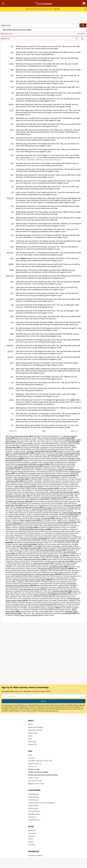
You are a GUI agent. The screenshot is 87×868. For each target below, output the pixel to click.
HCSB (12, 181)
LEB (12, 229)
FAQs (30, 755)
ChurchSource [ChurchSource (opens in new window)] (34, 800)
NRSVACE (10, 345)
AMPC (11, 64)
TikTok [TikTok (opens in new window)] (31, 839)
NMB (12, 334)
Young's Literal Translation (29, 615)
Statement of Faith (35, 730)
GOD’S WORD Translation (23, 486)
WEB (12, 408)
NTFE (12, 363)
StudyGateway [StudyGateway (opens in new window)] (34, 797)
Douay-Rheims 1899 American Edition (32, 464)
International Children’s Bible (16, 496)
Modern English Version (28, 520)
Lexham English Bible (70, 513)
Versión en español (36, 855)
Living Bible (70, 514)
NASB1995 (10, 276)
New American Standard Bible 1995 (67, 541)
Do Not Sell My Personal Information (43, 775)
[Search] (83, 25)
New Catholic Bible (25, 544)
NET (12, 293)
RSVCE (11, 388)
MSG (12, 241)
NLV (12, 322)
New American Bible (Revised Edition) (32, 529)
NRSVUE (11, 357)
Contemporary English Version (58, 455)
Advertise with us (35, 764)
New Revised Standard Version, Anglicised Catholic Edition (33, 574)
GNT (12, 175)
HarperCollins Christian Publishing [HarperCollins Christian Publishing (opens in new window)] (41, 803)
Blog (30, 739)
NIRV (12, 299)
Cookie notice (33, 778)
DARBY (11, 104)
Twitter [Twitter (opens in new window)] (31, 842)
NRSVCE (11, 351)
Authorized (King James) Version (28, 507)
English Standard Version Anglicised (58, 475)
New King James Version (33, 559)
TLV (12, 394)
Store (30, 736)
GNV (12, 163)
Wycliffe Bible (67, 613)
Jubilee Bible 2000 (12, 505)
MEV (12, 247)
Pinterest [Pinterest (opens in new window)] (32, 836)
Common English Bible (22, 453)
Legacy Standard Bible (40, 509)
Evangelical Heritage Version (59, 470)
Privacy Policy (26, 711)
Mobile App (33, 733)
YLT (12, 425)
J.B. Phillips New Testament (15, 501)
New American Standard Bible (31, 539)
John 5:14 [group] (5, 39)
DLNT (12, 110)
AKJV (12, 218)
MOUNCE (10, 253)
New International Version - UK (51, 556)
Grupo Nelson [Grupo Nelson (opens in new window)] (34, 806)
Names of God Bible (26, 528)
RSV (12, 382)
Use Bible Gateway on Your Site (40, 761)
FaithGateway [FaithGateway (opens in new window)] (33, 794)
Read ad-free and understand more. (43, 9)
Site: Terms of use (35, 781)
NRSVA (11, 340)
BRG (12, 70)
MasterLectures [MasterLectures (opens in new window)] (34, 820)
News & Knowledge (36, 727)
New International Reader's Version (49, 550)
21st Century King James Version (17, 436)
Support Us (33, 744)
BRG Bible (72, 442)
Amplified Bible (65, 438)
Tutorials (32, 758)
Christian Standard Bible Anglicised (39, 451)
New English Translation (29, 548)
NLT (12, 328)
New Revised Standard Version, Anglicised (53, 569)
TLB (12, 235)
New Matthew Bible (56, 567)
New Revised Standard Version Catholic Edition (29, 580)
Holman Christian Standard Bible (61, 492)
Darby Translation (12, 458)
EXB (12, 155)
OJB (12, 369)
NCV (12, 287)
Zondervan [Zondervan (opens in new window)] (32, 817)
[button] (84, 3)
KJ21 (12, 46)
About (31, 724)
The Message (46, 518)
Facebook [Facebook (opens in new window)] (32, 830)
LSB (12, 224)
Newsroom (32, 741)
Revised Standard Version (43, 595)
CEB (12, 87)
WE (12, 414)
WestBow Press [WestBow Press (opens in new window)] (34, 814)
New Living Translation (42, 563)
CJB (12, 93)
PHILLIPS (10, 198)
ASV (12, 52)
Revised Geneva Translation (58, 593)
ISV (12, 192)
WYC (12, 419)
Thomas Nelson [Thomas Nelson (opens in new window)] (34, 811)
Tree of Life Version (46, 604)
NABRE (11, 264)
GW (12, 169)
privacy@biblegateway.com (49, 711)
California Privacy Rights (38, 772)
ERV (12, 124)
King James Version (70, 505)
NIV (12, 305)
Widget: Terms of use (36, 784)
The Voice (51, 608)
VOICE (11, 400)
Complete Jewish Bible (72, 453)
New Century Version (20, 546)
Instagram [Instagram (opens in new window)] (32, 833)
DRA (12, 118)
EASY (12, 130)
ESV (12, 144)
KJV (12, 212)
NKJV (12, 316)
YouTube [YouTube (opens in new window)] (32, 845)
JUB (12, 206)
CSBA (12, 81)
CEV (12, 99)
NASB (12, 270)
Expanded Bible (19, 479)
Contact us (32, 766)
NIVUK (11, 311)
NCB (12, 282)
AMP (12, 58)
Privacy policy (34, 769)
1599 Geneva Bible (13, 481)
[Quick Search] (40, 25)
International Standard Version (52, 498)
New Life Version (64, 561)
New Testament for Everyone (30, 589)
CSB (12, 75)
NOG (12, 258)
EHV (12, 138)
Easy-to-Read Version (31, 466)
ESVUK (11, 149)
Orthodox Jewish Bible (60, 591)
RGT (12, 377)
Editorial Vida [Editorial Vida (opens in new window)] (33, 808)
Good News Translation (46, 488)
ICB (12, 187)
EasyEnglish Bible (12, 468)
